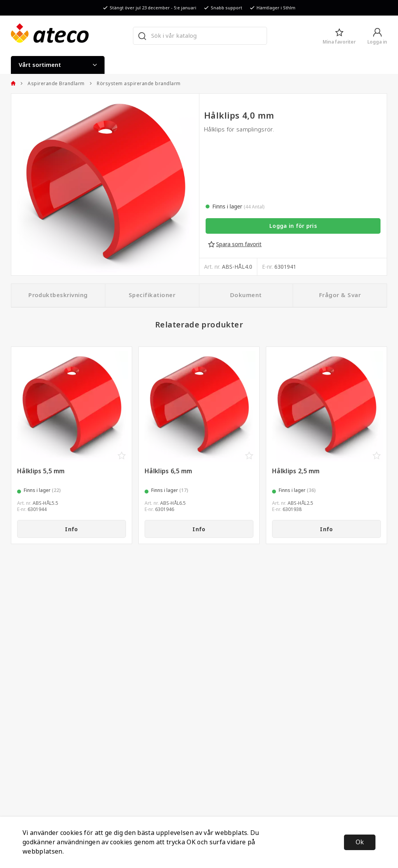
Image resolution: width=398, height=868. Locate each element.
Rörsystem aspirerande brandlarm (135, 84)
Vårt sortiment (58, 65)
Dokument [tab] (246, 295)
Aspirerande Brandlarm (52, 84)
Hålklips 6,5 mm (168, 471)
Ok (360, 842)
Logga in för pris (293, 226)
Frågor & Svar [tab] (340, 295)
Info (71, 529)
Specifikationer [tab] (152, 295)
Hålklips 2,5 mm (296, 471)
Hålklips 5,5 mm (41, 471)
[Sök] (142, 36)
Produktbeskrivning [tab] (58, 295)
